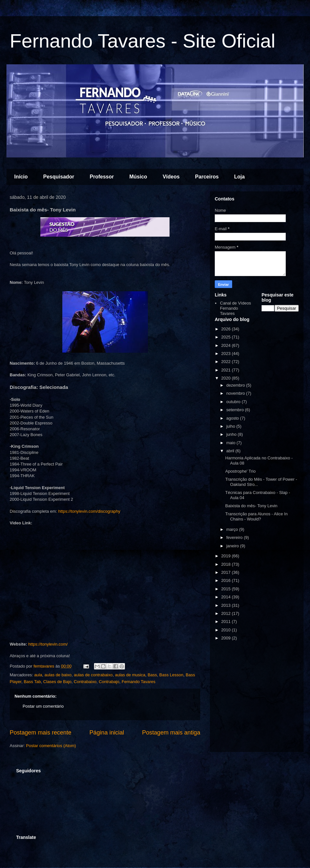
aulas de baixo (58, 675)
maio (232, 443)
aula (38, 675)
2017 (227, 572)
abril (231, 451)
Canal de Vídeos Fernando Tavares (235, 308)
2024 (227, 345)
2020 (227, 378)
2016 (227, 580)
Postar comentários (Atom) (51, 746)
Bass (152, 675)
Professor (102, 177)
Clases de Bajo (57, 682)
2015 (227, 589)
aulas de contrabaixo (93, 675)
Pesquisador (59, 177)
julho (231, 426)
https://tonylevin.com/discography (89, 511)
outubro (234, 402)
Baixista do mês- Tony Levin (251, 506)
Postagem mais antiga (171, 733)
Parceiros (207, 177)
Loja (239, 177)
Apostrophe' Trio (240, 471)
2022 (227, 362)
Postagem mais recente (41, 733)
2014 (227, 597)
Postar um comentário (43, 706)
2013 (227, 605)
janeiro (233, 546)
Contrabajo (109, 682)
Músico (138, 177)
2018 (227, 564)
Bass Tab (32, 682)
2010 (227, 630)
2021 (227, 370)
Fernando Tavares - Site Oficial (143, 41)
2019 (227, 556)
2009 (227, 638)
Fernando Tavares (139, 682)
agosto (233, 418)
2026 (227, 329)
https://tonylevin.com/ (48, 644)
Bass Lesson (171, 675)
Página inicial (107, 733)
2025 (227, 337)
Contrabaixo (85, 682)
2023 (227, 354)
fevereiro (235, 537)
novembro (236, 393)
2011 (227, 622)
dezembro (236, 385)
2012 (227, 613)
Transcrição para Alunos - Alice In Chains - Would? (256, 516)
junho (232, 434)
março (233, 529)
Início (21, 177)
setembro (236, 410)
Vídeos (171, 177)
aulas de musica (130, 675)
